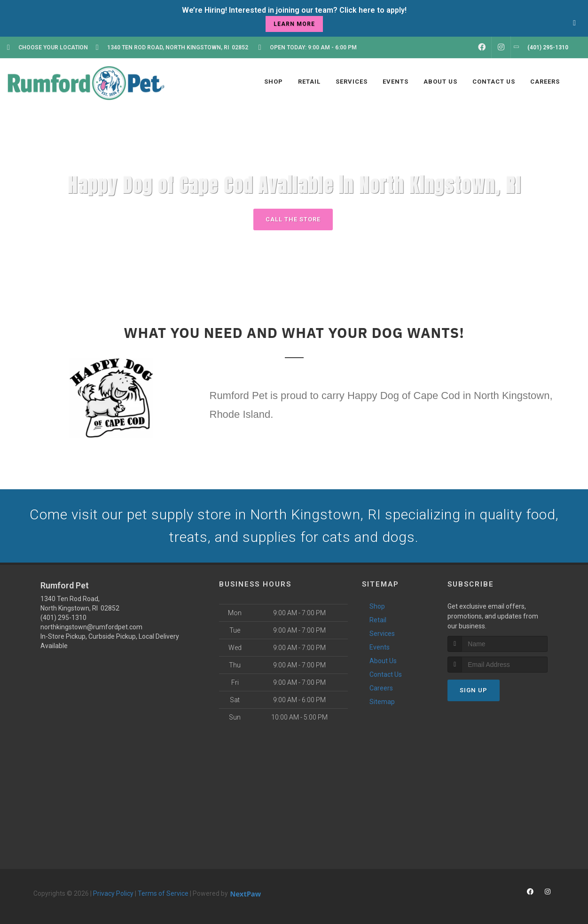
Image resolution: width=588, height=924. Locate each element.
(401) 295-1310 (63, 618)
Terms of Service (163, 893)
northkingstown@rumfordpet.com (91, 627)
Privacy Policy (113, 893)
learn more (294, 24)
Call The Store (293, 219)
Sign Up (474, 690)
